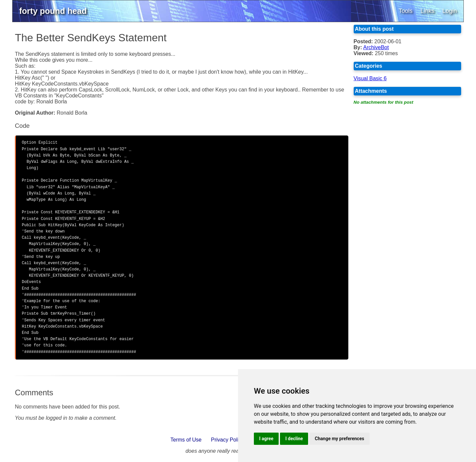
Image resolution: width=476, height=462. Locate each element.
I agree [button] (266, 439)
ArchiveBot (376, 47)
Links (427, 11)
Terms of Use (186, 440)
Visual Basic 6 (370, 78)
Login (450, 11)
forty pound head (53, 11)
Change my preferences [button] (339, 439)
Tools (406, 11)
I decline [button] (294, 439)
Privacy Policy (227, 440)
